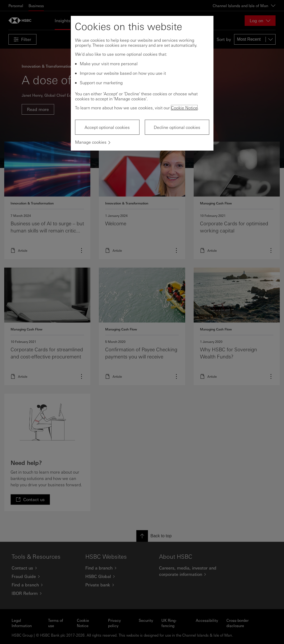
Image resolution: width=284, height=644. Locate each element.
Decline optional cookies (177, 127)
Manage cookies (91, 142)
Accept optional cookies (107, 127)
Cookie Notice (184, 108)
